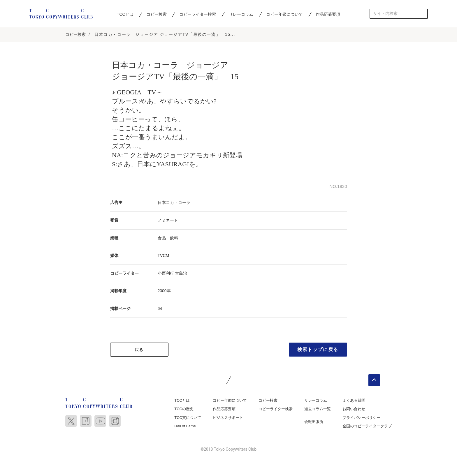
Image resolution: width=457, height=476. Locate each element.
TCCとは (125, 14)
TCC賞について (188, 418)
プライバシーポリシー (361, 418)
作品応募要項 (328, 14)
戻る (139, 350)
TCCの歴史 (184, 409)
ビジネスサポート (228, 418)
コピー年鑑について (284, 14)
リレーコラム (241, 14)
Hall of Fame (185, 427)
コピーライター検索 (198, 14)
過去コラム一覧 (318, 409)
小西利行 (166, 274)
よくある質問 (354, 401)
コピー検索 (157, 14)
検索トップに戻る (318, 350)
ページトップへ (374, 380)
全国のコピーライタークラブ (367, 427)
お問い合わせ (354, 409)
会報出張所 (314, 422)
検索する (423, 14)
